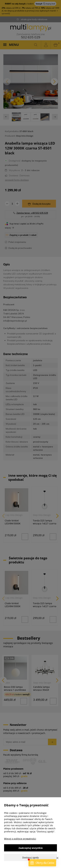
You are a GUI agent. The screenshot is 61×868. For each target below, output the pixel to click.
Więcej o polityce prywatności (20, 839)
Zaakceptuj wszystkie (31, 848)
